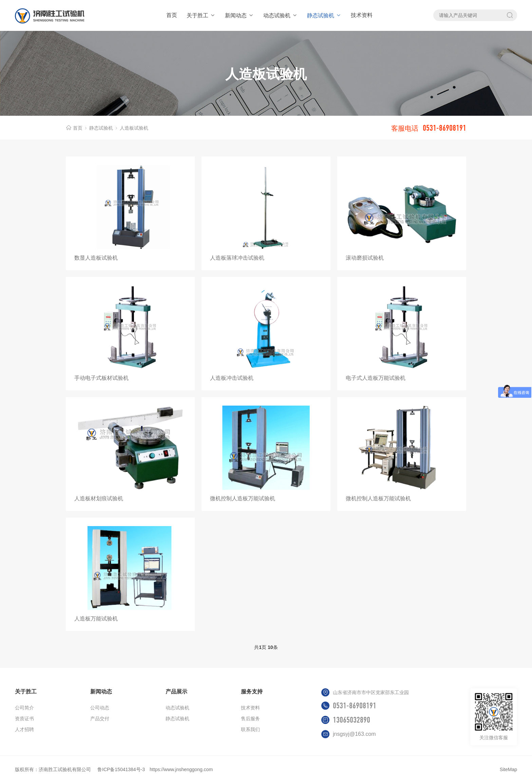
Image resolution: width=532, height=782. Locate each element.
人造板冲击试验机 (232, 378)
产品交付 (100, 719)
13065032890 (351, 720)
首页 (172, 15)
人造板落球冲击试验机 (237, 258)
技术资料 (362, 15)
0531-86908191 (355, 706)
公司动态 (100, 708)
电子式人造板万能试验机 (376, 378)
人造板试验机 (134, 128)
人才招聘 (24, 729)
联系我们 (250, 729)
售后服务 (250, 719)
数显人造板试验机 (96, 258)
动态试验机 (280, 15)
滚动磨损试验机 (365, 258)
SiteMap (508, 769)
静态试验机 (324, 15)
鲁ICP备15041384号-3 (121, 769)
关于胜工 (201, 15)
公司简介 (24, 708)
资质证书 (24, 719)
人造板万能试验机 (96, 619)
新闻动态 (239, 15)
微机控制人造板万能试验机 (243, 498)
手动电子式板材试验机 (101, 378)
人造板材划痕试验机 (99, 498)
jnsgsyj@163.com (354, 734)
